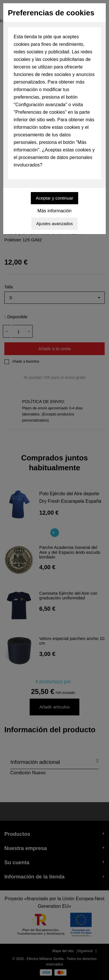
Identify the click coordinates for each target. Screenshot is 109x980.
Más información (54, 211)
